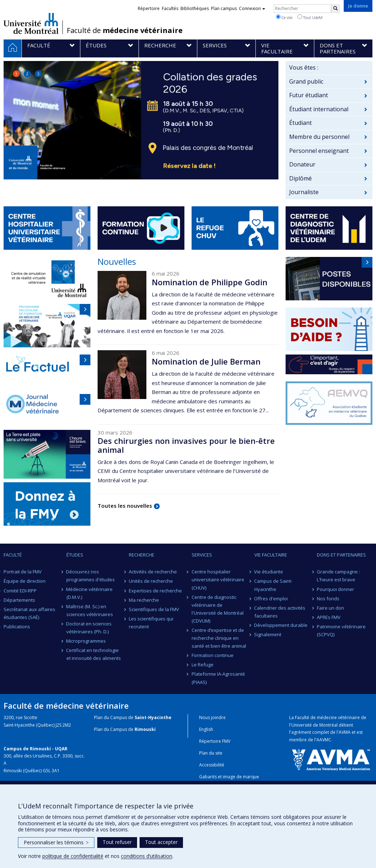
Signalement (268, 634)
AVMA (345, 732)
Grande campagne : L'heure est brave (338, 576)
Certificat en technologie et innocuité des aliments (94, 654)
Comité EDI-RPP (20, 591)
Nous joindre (212, 717)
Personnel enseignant (319, 151)
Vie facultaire (271, 555)
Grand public (306, 81)
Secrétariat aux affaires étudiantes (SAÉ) (29, 613)
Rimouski (145, 729)
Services (202, 555)
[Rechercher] (335, 9)
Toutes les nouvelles (125, 506)
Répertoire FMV (215, 741)
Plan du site (211, 753)
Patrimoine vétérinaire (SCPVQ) (341, 630)
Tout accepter (161, 842)
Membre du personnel (319, 137)
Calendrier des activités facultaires (280, 612)
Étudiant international (319, 109)
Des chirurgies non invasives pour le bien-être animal (186, 445)
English (206, 729)
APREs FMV (329, 617)
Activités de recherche (153, 572)
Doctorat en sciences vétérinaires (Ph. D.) (89, 628)
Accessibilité (212, 765)
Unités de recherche (151, 581)
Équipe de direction (25, 581)
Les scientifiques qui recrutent (151, 623)
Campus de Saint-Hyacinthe (274, 585)
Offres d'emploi (271, 599)
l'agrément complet (309, 732)
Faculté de (125, 31)
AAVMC (324, 740)
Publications (17, 627)
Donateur (302, 164)
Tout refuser (117, 842)
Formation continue (213, 655)
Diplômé (300, 178)
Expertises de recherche (155, 591)
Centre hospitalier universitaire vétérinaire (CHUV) (218, 580)
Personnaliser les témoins (56, 842)
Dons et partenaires (341, 555)
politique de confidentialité (73, 856)
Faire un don (330, 608)
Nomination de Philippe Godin (210, 282)
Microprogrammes (86, 641)
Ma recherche (144, 600)
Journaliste (304, 192)
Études (75, 555)
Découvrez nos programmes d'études (91, 576)
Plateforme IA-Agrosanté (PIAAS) (218, 678)
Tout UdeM (310, 17)
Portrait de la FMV (23, 572)
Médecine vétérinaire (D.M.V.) (90, 593)
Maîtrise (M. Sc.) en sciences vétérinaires (90, 610)
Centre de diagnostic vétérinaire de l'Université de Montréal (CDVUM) (218, 609)
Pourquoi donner (335, 589)
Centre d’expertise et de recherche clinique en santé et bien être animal (219, 638)
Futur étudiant (309, 95)
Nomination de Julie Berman (206, 361)
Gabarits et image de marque (229, 777)
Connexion (252, 8)
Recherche (142, 555)
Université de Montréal (31, 23)
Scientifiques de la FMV (154, 609)
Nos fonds (328, 599)
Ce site (284, 17)
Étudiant (300, 123)
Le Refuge (203, 665)
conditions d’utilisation (147, 856)
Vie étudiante (269, 572)
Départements (19, 600)
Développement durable (281, 625)
